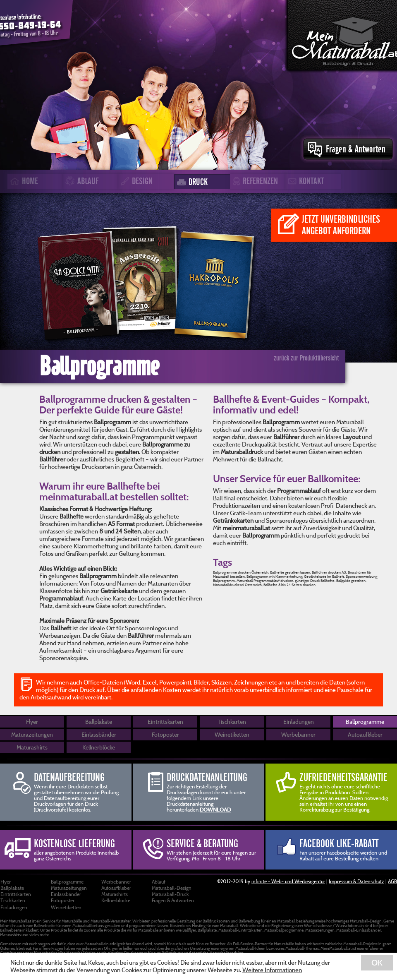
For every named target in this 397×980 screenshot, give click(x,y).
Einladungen (299, 722)
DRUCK (191, 182)
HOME (23, 181)
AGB (392, 881)
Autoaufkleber (365, 734)
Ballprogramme (365, 722)
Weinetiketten (232, 734)
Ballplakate (99, 722)
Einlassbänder (99, 734)
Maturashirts (32, 747)
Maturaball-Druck (170, 894)
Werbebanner (298, 734)
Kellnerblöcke (99, 747)
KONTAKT (305, 181)
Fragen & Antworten (173, 900)
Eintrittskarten (165, 722)
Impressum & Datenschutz (356, 881)
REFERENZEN (254, 181)
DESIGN (135, 181)
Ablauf (159, 882)
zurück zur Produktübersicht (306, 358)
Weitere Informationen (272, 970)
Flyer (32, 722)
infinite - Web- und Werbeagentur (288, 881)
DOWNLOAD (215, 809)
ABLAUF (81, 182)
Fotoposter (165, 734)
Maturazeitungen (32, 734)
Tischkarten (232, 722)
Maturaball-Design (172, 888)
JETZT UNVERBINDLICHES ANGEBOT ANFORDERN (329, 225)
